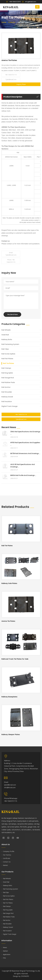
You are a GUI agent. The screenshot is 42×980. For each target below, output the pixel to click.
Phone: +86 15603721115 (11, 261)
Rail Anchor (6, 387)
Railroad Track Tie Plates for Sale (15, 659)
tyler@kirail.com (11, 79)
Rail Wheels (6, 330)
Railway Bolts (7, 340)
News (5, 947)
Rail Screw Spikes (8, 354)
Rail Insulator (7, 402)
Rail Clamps (6, 368)
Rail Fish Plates (7, 359)
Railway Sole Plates (9, 583)
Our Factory (7, 855)
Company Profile (9, 851)
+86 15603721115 (14, 2)
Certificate (7, 858)
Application (7, 954)
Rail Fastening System (10, 344)
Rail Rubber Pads (8, 382)
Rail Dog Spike (7, 373)
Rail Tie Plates (8, 363)
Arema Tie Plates (8, 621)
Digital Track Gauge (9, 406)
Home (4, 22)
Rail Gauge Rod (8, 378)
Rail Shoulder (7, 392)
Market (5, 865)
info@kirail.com (29, 2)
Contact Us (7, 862)
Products (12, 22)
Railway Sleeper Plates (11, 735)
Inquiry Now (21, 84)
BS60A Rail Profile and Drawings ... (23, 475)
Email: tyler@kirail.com (11, 254)
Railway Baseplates (9, 697)
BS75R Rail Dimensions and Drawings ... (25, 453)
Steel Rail (5, 335)
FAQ (4, 958)
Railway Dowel (7, 397)
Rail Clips (5, 349)
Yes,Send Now (12, 314)
